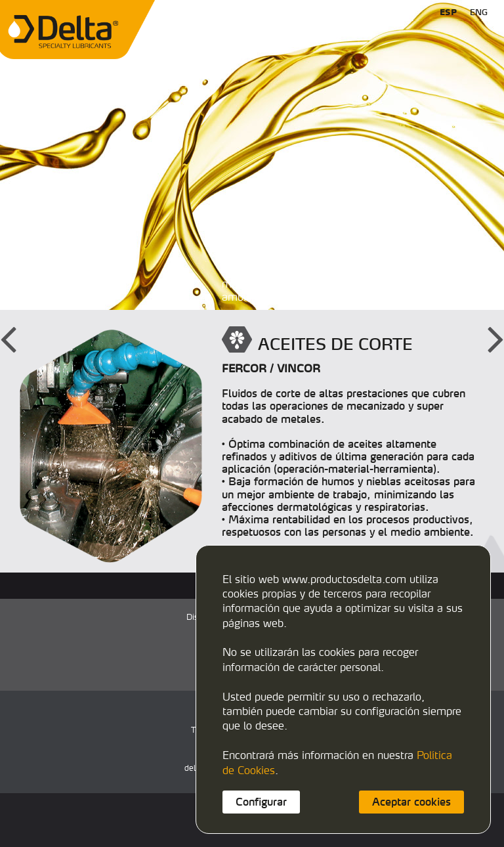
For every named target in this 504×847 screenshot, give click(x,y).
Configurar (261, 802)
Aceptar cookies (411, 802)
